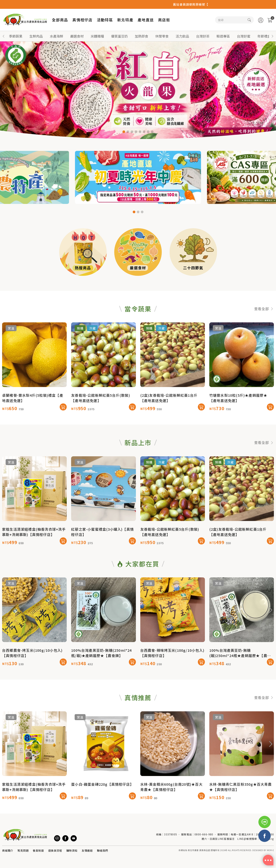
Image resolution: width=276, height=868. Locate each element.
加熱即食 (142, 36)
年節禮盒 (264, 36)
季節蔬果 (16, 36)
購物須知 (72, 850)
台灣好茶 (203, 36)
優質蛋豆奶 (119, 36)
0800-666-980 (204, 834)
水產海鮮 (57, 36)
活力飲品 (182, 36)
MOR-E (270, 850)
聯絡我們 (103, 850)
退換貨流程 (55, 850)
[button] (272, 36)
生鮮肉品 (36, 36)
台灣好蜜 (244, 36)
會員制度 (38, 850)
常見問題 (23, 850)
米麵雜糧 (97, 36)
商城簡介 (8, 850)
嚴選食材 (77, 36)
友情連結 (87, 850)
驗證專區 (223, 36)
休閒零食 (162, 36)
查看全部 (264, 326)
